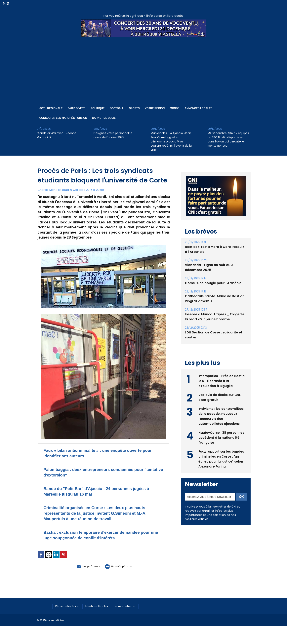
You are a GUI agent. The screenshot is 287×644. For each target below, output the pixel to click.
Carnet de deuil (104, 118)
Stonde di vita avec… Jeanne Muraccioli (57, 135)
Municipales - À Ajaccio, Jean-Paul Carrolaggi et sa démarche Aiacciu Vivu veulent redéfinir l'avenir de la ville (172, 141)
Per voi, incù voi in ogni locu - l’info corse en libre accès (143, 16)
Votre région (155, 108)
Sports (134, 108)
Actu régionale (51, 108)
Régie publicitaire (69, 606)
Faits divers (77, 108)
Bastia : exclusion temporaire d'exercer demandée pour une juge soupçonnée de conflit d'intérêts (101, 535)
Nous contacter (132, 606)
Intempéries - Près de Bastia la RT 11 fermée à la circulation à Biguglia (222, 380)
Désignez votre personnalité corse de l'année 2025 (113, 135)
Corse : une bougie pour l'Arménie (212, 283)
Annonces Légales (199, 108)
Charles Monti (48, 190)
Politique (98, 108)
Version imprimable (124, 566)
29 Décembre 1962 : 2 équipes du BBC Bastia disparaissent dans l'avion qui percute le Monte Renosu (228, 139)
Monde (175, 108)
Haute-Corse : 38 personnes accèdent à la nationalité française (221, 437)
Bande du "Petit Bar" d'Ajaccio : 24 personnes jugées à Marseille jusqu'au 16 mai (96, 491)
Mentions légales (101, 606)
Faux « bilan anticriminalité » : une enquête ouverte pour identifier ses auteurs (102, 453)
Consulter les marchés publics (63, 118)
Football (117, 108)
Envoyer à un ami (82, 566)
